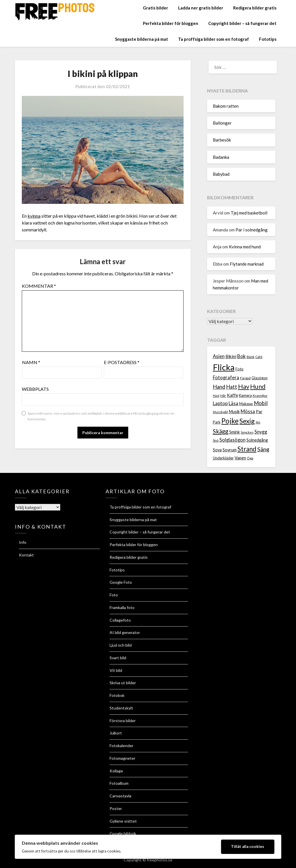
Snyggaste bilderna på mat (142, 39)
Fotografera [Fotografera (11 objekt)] (226, 378)
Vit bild (116, 670)
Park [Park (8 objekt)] (217, 422)
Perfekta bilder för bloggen (171, 23)
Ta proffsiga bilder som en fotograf (214, 39)
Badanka (221, 157)
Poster (116, 808)
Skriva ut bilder (123, 683)
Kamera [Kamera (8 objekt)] (245, 395)
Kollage (116, 771)
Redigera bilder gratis (255, 8)
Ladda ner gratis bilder (201, 8)
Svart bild (118, 658)
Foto (114, 595)
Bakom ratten (226, 106)
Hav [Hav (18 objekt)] (244, 386)
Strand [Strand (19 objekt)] (247, 449)
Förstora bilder (123, 721)
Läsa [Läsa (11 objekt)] (233, 403)
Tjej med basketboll (249, 213)
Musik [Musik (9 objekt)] (234, 412)
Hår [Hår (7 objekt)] (223, 396)
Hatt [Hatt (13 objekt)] (232, 387)
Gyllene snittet (123, 821)
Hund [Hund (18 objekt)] (258, 386)
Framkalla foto (122, 607)
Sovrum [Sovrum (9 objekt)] (230, 450)
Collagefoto (120, 620)
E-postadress (122, 362)
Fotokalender (121, 746)
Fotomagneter (122, 758)
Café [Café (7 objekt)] (259, 357)
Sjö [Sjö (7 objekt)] (258, 422)
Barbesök (222, 140)
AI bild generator (125, 632)
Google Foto (121, 582)
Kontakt (26, 555)
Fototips (268, 39)
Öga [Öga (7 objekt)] (250, 458)
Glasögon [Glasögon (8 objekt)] (260, 378)
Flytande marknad (247, 264)
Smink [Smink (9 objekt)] (234, 432)
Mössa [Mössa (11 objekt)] (248, 411)
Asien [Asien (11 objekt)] (219, 356)
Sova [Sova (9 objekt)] (217, 450)
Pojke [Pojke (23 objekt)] (230, 421)
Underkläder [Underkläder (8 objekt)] (223, 458)
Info (23, 542)
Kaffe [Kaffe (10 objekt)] (232, 395)
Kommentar (39, 286)
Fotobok (117, 695)
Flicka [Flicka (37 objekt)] (224, 367)
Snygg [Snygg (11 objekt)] (261, 432)
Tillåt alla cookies (248, 846)
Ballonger (222, 123)
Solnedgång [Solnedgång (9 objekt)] (257, 440)
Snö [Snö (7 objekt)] (216, 440)
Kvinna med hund (245, 247)
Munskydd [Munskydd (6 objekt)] (220, 412)
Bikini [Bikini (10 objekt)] (231, 356)
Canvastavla (120, 796)
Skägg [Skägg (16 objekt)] (221, 431)
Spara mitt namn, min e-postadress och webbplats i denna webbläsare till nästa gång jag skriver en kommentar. (101, 416)
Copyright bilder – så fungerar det (242, 23)
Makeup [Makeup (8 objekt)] (246, 404)
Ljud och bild (121, 645)
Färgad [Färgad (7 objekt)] (245, 378)
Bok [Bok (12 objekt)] (242, 356)
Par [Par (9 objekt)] (259, 412)
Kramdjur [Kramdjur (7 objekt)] (260, 396)
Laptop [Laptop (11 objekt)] (220, 403)
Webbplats (35, 389)
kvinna (34, 216)
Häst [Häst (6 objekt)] (216, 396)
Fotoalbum (119, 783)
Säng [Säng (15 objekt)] (263, 449)
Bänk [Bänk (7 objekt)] (251, 357)
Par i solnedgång (252, 230)
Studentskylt (121, 708)
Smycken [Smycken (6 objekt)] (247, 432)
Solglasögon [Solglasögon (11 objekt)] (232, 440)
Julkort (116, 733)
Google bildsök (123, 833)
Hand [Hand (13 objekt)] (219, 387)
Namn (31, 362)
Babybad (221, 174)
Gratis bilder (155, 8)
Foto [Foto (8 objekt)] (239, 369)
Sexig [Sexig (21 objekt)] (247, 421)
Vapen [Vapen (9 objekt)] (240, 458)
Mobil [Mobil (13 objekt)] (261, 403)
